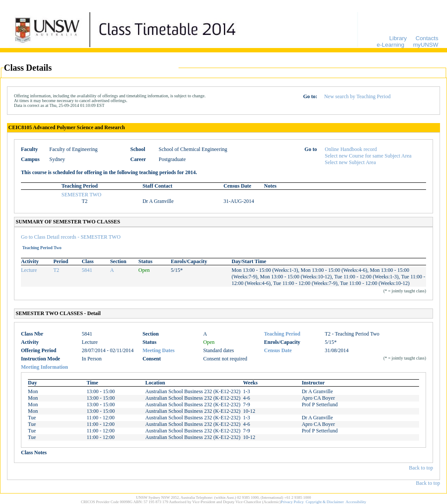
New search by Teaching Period (357, 96)
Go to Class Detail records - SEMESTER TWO (71, 237)
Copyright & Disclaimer (325, 502)
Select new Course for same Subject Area (368, 156)
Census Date (278, 350)
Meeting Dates (158, 350)
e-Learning (390, 45)
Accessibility (356, 502)
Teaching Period (282, 334)
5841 (87, 270)
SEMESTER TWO (81, 195)
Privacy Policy (292, 502)
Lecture (29, 270)
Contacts (427, 38)
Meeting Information (45, 367)
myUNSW (426, 45)
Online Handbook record (351, 149)
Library (398, 38)
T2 (56, 270)
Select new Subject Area (350, 162)
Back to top (421, 468)
